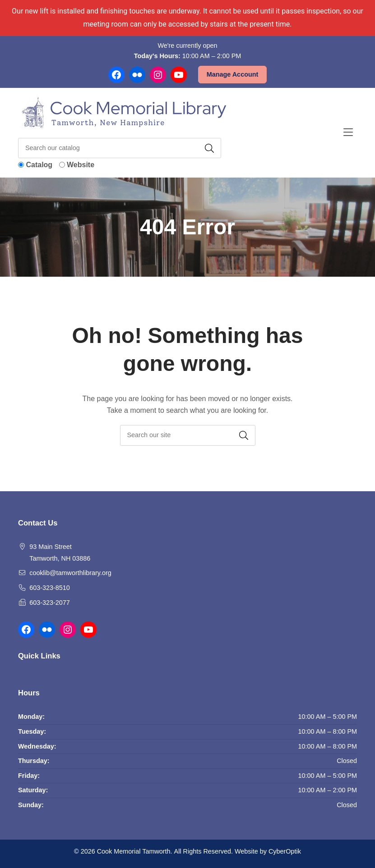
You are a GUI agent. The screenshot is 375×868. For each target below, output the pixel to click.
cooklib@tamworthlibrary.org (70, 573)
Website (81, 165)
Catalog (39, 165)
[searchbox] (188, 435)
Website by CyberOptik (268, 851)
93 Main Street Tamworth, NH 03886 (60, 553)
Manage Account (233, 74)
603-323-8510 (50, 588)
